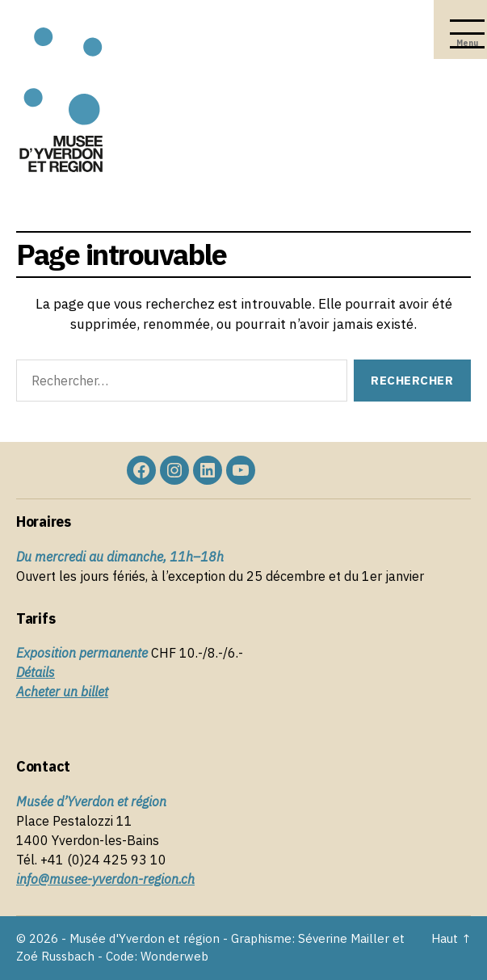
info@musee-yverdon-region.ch (105, 879)
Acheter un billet (62, 692)
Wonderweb (174, 956)
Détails (36, 672)
